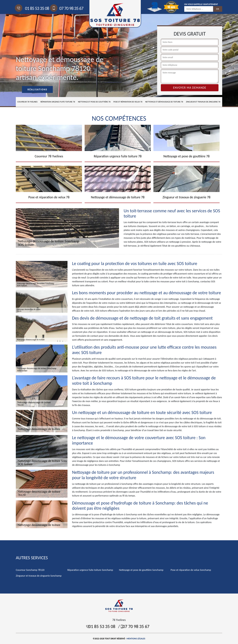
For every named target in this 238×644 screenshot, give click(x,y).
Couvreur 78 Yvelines (27, 102)
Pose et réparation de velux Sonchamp (191, 570)
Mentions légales (136, 639)
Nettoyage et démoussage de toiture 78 (164, 102)
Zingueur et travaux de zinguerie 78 (203, 102)
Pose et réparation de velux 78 (128, 102)
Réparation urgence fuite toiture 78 (58, 102)
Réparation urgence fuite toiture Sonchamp (90, 570)
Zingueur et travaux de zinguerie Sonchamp (39, 576)
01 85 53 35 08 (32, 8)
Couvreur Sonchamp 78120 (30, 570)
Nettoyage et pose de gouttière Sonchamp (141, 570)
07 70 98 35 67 (67, 8)
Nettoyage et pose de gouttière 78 (94, 102)
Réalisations (37, 89)
